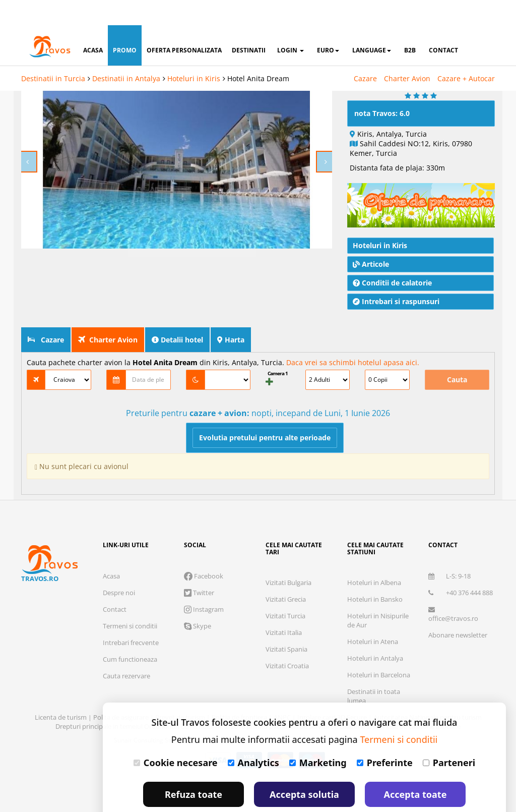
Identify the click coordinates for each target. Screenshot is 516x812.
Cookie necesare (176, 737)
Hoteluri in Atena (373, 616)
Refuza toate (193, 769)
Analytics (253, 737)
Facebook (204, 551)
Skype (198, 601)
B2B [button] (410, 25)
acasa (93, 25)
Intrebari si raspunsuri (396, 276)
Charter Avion (407, 53)
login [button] (291, 25)
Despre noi (119, 567)
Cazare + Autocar (466, 53)
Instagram (204, 584)
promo (125, 25)
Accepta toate (415, 769)
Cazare (365, 53)
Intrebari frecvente (131, 617)
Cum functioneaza (130, 634)
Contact (115, 584)
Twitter (199, 567)
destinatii (249, 25)
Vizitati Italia (284, 607)
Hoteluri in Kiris (194, 53)
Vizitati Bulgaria (288, 557)
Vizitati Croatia (287, 641)
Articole (371, 239)
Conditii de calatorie (392, 257)
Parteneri (449, 737)
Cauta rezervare (126, 651)
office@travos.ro (453, 589)
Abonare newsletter (458, 610)
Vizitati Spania (286, 624)
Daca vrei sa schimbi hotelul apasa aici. (353, 337)
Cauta (457, 354)
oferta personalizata (184, 25)
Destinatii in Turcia (53, 53)
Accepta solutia (304, 769)
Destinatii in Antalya (126, 53)
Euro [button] (328, 25)
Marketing (318, 737)
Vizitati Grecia (286, 574)
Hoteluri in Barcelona (379, 650)
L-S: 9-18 (449, 551)
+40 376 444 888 (461, 567)
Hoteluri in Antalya (375, 633)
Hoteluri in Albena (374, 557)
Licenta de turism (61, 692)
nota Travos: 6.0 (382, 88)
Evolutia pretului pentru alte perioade (265, 412)
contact (443, 25)
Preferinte (385, 737)
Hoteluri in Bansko (375, 574)
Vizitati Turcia (285, 591)
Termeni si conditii (130, 601)
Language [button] (372, 25)
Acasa (111, 551)
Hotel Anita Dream (258, 53)
